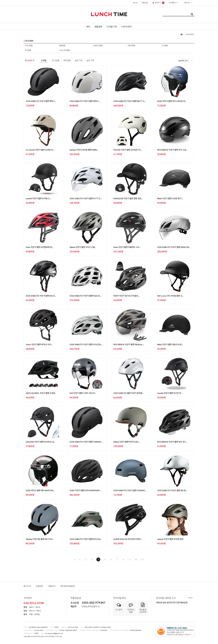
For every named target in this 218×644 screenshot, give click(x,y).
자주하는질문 (131, 608)
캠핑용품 (62, 46)
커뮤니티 (188, 3)
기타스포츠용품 (64, 50)
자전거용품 (29, 46)
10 (136, 559)
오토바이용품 (98, 46)
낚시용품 (165, 46)
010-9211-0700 (34, 603)
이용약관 (39, 586)
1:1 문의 (119, 607)
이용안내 (52, 586)
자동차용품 (131, 46)
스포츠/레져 (189, 34)
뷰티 (88, 27)
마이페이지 (174, 3)
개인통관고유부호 (143, 608)
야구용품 (28, 50)
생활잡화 (98, 27)
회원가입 (145, 3)
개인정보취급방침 (67, 586)
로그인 (135, 3)
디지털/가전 (112, 27)
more (190, 598)
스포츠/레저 (126, 27)
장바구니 (158, 3)
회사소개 (27, 586)
